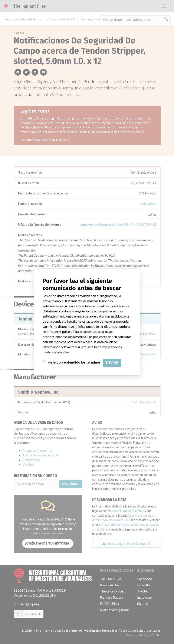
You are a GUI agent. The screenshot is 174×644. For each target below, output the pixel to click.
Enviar (112, 363)
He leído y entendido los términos (74, 362)
